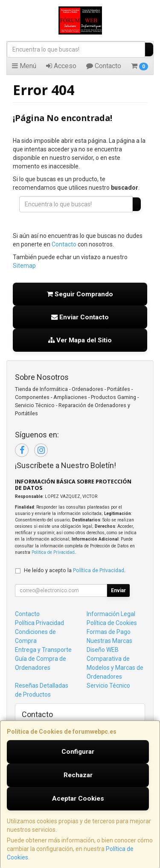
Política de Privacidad (53, 552)
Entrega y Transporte (43, 650)
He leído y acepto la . (75, 570)
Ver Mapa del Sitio (80, 340)
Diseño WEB (103, 650)
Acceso (61, 66)
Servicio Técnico (108, 686)
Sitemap (24, 266)
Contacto (104, 66)
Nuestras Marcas (109, 641)
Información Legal (111, 614)
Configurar (78, 752)
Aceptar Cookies (78, 799)
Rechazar (78, 775)
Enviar (118, 590)
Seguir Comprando (80, 294)
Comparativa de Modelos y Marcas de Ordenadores (115, 668)
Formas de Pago (109, 632)
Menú (24, 66)
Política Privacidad (39, 623)
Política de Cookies (112, 623)
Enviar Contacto (80, 317)
